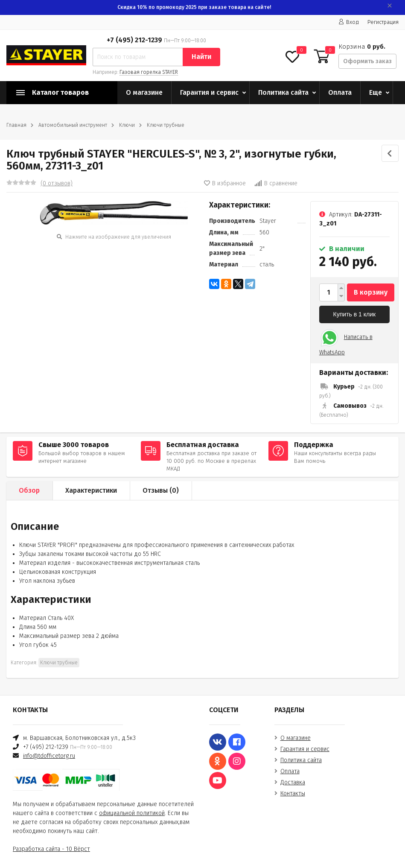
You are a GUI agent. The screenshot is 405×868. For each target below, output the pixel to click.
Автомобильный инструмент (73, 125)
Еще (376, 92)
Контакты (293, 793)
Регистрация (383, 22)
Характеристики (91, 490)
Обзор (29, 490)
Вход (349, 22)
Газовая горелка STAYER (149, 72)
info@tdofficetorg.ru (49, 756)
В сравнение (276, 183)
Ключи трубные (166, 125)
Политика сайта (283, 92)
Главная (16, 125)
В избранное (225, 183)
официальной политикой (132, 813)
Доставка (293, 782)
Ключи (127, 125)
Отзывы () (161, 490)
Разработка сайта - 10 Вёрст (51, 849)
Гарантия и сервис (209, 92)
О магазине (144, 92)
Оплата (340, 92)
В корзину (371, 292)
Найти (201, 57)
